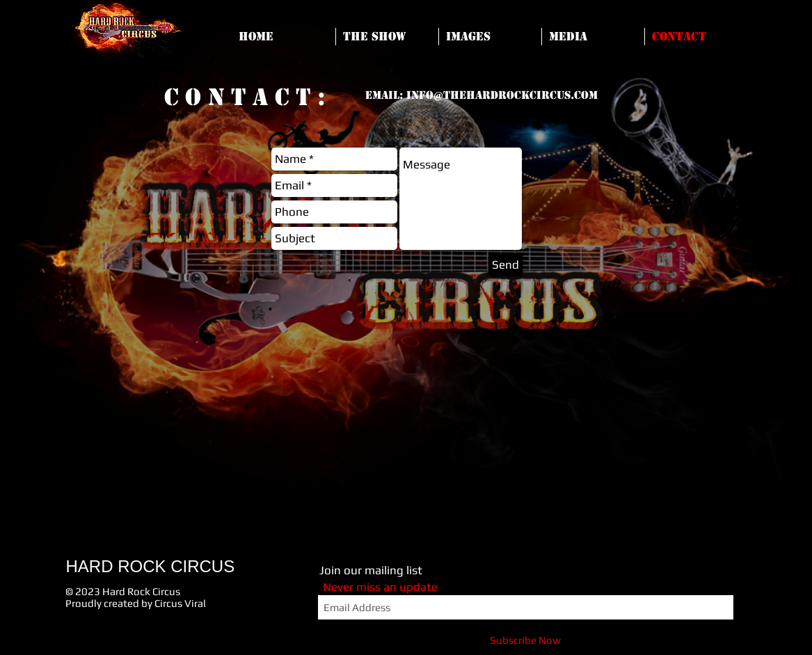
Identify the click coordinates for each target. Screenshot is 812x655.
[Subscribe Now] (526, 640)
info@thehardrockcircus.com (502, 95)
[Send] (505, 265)
